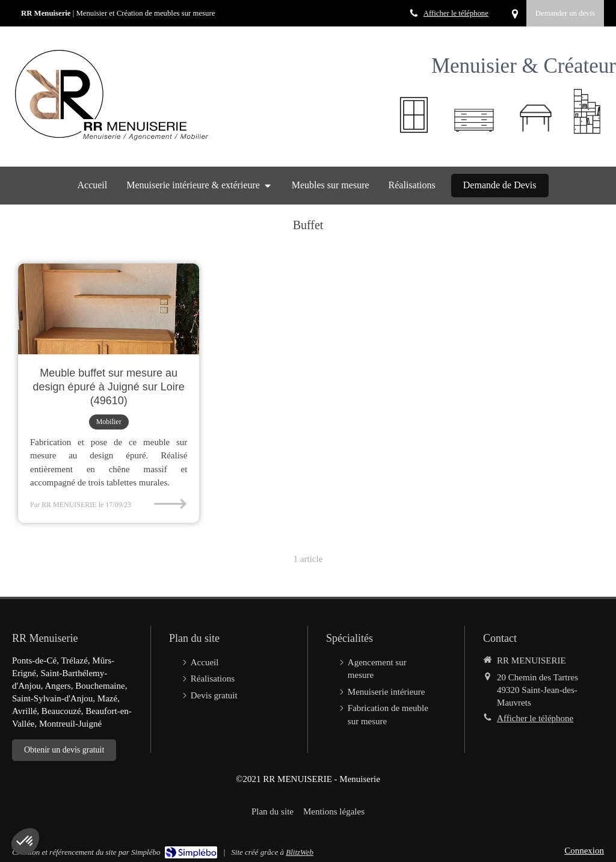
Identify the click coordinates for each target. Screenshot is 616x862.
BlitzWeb (300, 852)
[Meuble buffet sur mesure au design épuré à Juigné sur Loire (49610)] (109, 309)
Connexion (584, 851)
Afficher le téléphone (456, 13)
